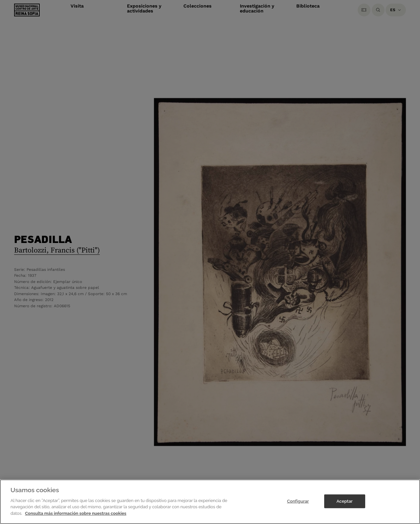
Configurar (298, 509)
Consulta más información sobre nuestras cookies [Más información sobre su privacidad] (76, 521)
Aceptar (344, 509)
